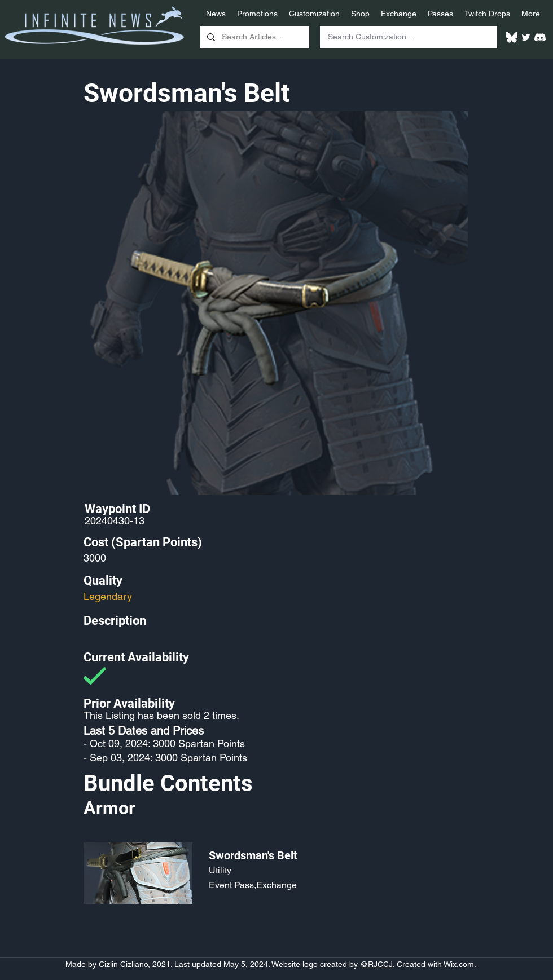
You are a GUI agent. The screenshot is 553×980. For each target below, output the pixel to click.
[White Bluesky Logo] (512, 37)
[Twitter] (526, 37)
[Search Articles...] (254, 37)
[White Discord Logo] (540, 37)
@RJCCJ (376, 964)
